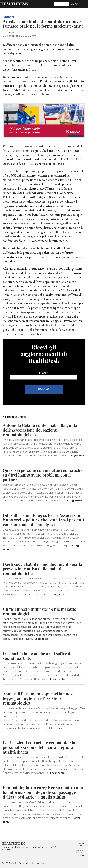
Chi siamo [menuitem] (80, 843)
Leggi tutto (77, 456)
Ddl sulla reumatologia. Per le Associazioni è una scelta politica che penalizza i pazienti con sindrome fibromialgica (43, 520)
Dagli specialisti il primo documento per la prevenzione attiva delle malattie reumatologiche (43, 569)
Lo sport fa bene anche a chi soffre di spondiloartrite (37, 656)
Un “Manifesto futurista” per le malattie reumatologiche (39, 611)
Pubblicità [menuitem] (80, 855)
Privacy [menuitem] (79, 853)
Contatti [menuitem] (79, 846)
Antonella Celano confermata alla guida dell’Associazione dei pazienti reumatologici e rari (40, 430)
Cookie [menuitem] (79, 848)
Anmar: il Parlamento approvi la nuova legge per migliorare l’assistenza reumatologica (39, 698)
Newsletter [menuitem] (80, 850)
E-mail (43, 373)
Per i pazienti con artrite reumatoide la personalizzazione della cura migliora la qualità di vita (40, 747)
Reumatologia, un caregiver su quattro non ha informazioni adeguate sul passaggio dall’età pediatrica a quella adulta (43, 792)
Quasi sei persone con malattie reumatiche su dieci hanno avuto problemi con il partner (43, 475)
